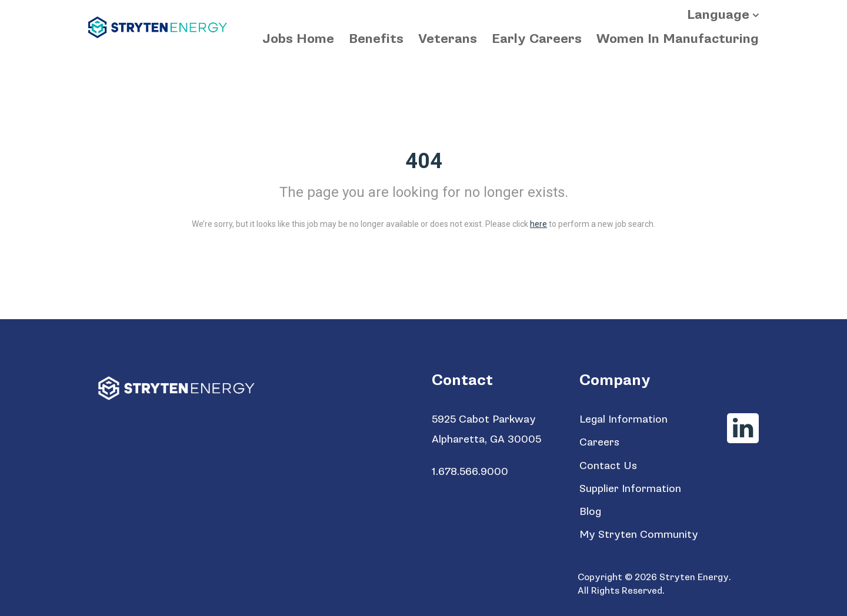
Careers (599, 442)
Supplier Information (630, 489)
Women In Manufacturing (678, 39)
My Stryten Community (639, 535)
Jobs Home (298, 39)
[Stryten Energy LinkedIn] (743, 428)
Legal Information (623, 419)
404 (424, 161)
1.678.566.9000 (470, 472)
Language (718, 15)
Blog (590, 512)
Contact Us (608, 466)
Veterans (448, 39)
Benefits (376, 39)
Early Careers (537, 39)
